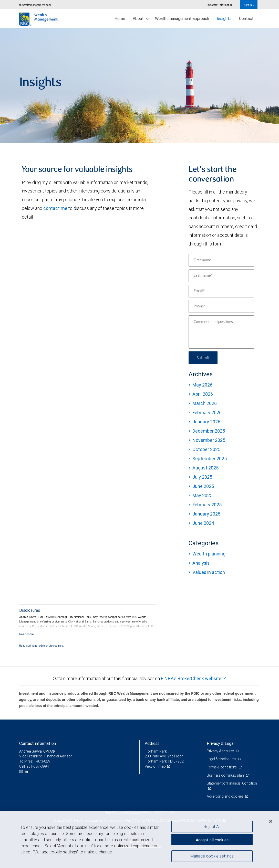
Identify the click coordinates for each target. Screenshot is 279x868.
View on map (155, 766)
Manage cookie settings (212, 856)
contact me (55, 208)
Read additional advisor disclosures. (42, 646)
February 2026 (207, 412)
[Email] (221, 291)
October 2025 (206, 449)
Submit (203, 357)
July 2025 (202, 477)
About (141, 18)
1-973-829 (42, 761)
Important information (220, 5)
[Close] (271, 821)
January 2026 (206, 422)
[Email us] (22, 771)
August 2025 (205, 468)
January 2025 (206, 514)
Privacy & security (221, 751)
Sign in (249, 5)
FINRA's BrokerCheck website (191, 678)
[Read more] (27, 634)
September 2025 (210, 459)
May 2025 (202, 495)
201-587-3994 (38, 766)
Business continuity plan (226, 775)
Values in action (209, 572)
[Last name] (221, 276)
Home (120, 18)
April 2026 (203, 394)
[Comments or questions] (221, 332)
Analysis (201, 563)
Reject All (212, 827)
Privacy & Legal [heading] (221, 743)
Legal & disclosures (222, 759)
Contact (246, 18)
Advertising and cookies (225, 796)
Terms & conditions (222, 767)
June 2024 (203, 523)
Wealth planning (209, 554)
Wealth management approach (182, 18)
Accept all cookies (212, 840)
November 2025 (209, 440)
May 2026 (202, 385)
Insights (224, 18)
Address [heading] (152, 743)
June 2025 (203, 486)
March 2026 (205, 403)
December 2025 (209, 431)
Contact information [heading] (38, 743)
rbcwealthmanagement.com (35, 5)
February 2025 (207, 505)
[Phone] (221, 306)
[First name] (221, 260)
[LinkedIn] (27, 771)
